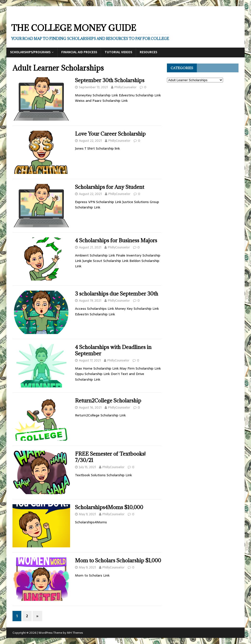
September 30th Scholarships (110, 80)
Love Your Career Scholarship (110, 134)
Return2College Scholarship (108, 401)
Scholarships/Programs (30, 52)
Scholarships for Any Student (110, 187)
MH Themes (75, 633)
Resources (148, 52)
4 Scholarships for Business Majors (116, 240)
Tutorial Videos (118, 52)
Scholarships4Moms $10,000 (109, 507)
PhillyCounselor (125, 87)
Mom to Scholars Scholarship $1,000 (118, 560)
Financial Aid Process (79, 52)
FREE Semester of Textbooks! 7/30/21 (110, 457)
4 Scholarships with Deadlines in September (113, 350)
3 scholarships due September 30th (117, 294)
